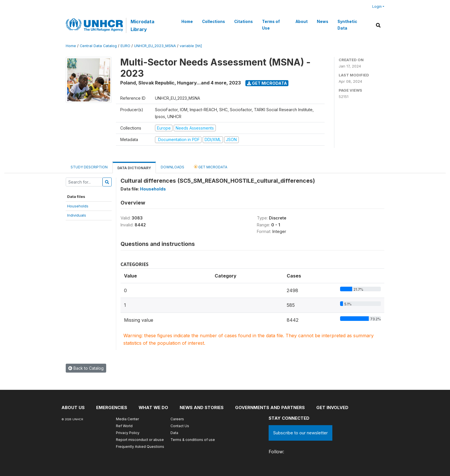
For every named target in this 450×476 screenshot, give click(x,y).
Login (377, 6)
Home (187, 22)
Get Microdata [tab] (211, 167)
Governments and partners (271, 407)
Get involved (333, 407)
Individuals (77, 215)
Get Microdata (267, 83)
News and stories (202, 407)
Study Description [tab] (89, 167)
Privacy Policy (128, 433)
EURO (125, 46)
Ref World (124, 426)
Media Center (127, 419)
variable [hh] (191, 46)
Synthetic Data (347, 25)
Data (174, 433)
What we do (154, 407)
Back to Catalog (86, 368)
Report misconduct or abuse (140, 440)
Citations (244, 22)
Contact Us (180, 426)
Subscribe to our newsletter (300, 433)
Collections (214, 22)
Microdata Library (142, 25)
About (302, 22)
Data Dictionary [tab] (134, 168)
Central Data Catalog (98, 46)
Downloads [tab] (172, 167)
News (323, 22)
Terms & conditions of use (193, 440)
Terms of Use (271, 25)
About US (73, 407)
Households (78, 206)
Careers (177, 419)
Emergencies (112, 407)
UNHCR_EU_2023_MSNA (155, 46)
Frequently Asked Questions (140, 447)
